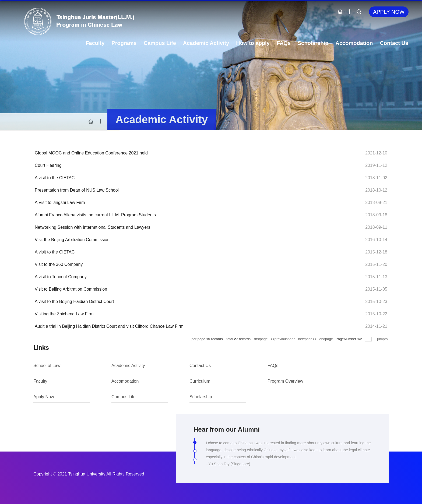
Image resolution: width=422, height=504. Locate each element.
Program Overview (285, 381)
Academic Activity (206, 43)
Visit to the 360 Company (59, 264)
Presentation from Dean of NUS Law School (77, 190)
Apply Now (389, 12)
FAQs (284, 43)
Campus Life (160, 43)
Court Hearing (48, 165)
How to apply (253, 43)
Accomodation (354, 43)
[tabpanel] (288, 456)
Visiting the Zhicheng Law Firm (64, 314)
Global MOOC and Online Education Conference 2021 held (91, 153)
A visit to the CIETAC (55, 178)
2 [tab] (196, 452)
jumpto (383, 339)
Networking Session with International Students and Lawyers (93, 227)
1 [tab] (196, 444)
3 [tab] (196, 461)
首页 (91, 122)
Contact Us (394, 43)
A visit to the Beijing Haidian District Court (74, 302)
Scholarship (313, 43)
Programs (124, 43)
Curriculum (200, 381)
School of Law (47, 366)
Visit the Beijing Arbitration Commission (72, 240)
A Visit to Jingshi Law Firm (60, 202)
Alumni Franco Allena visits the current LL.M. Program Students (95, 215)
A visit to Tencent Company (61, 277)
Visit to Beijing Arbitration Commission (71, 289)
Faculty (95, 43)
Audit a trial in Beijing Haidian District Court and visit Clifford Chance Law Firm (109, 326)
